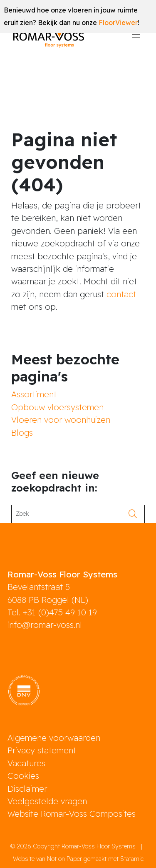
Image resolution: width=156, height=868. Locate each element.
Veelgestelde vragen (47, 801)
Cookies (23, 776)
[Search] (69, 514)
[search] (135, 514)
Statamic (132, 859)
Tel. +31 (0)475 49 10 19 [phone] (52, 612)
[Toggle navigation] (136, 37)
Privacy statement (42, 750)
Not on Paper (64, 859)
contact (121, 294)
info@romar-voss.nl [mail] (45, 625)
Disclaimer (27, 789)
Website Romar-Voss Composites (72, 814)
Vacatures (26, 763)
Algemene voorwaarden (54, 738)
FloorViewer (118, 23)
